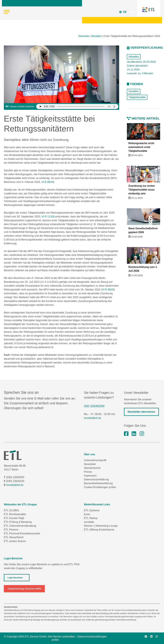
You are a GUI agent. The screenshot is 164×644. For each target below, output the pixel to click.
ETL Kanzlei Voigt (14, 518)
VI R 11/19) (48, 217)
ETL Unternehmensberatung (20, 526)
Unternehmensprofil (95, 460)
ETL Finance (11, 530)
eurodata (89, 522)
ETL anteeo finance (15, 541)
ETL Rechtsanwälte (15, 514)
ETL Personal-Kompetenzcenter (22, 533)
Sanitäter (134, 91)
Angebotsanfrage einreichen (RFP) (24, 589)
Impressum (90, 476)
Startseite (84, 36)
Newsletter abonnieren (141, 412)
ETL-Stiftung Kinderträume (99, 530)
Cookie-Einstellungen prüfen (100, 487)
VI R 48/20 (108, 290)
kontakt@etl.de (92, 418)
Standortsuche (92, 468)
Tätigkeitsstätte (137, 97)
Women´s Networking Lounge (101, 526)
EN (132, 12)
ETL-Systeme (92, 510)
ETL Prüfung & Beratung (18, 522)
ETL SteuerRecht (14, 537)
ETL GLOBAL (12, 510)
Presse (88, 472)
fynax (87, 514)
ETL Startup (91, 518)
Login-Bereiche (15, 578)
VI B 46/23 (47, 182)
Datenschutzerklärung (96, 479)
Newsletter (90, 464)
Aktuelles (96, 36)
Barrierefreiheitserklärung (98, 483)
